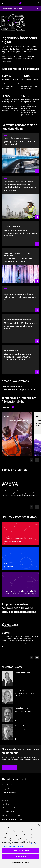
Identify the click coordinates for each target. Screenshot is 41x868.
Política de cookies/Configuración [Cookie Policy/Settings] (13, 815)
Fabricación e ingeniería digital (12, 9)
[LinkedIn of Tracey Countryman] (15, 686)
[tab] (20, 386)
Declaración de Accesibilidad (12, 819)
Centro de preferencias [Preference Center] (9, 785)
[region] (20, 845)
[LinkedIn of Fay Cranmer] (15, 703)
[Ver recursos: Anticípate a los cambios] (8, 407)
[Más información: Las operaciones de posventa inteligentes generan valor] (20, 360)
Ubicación (5, 800)
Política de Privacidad (9, 808)
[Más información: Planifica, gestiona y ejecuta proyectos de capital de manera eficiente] (20, 197)
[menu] (3, 3)
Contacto (5, 796)
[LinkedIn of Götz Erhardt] (15, 739)
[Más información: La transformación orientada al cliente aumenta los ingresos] (20, 266)
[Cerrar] (39, 825)
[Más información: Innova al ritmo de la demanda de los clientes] (20, 234)
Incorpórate (6, 789)
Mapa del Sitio (7, 804)
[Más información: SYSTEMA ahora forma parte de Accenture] (9, 647)
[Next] (37, 460)
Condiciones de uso (8, 812)
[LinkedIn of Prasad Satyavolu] (15, 721)
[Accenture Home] (20, 3)
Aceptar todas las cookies (20, 850)
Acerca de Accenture (9, 792)
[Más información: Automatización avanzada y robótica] (20, 329)
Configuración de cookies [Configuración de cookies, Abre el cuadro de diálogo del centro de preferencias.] (20, 862)
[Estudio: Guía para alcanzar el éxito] (17, 434)
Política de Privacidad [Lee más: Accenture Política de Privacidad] (16, 846)
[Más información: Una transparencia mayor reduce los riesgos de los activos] (20, 299)
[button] (9, 768)
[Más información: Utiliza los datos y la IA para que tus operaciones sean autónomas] (20, 153)
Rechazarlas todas (20, 856)
